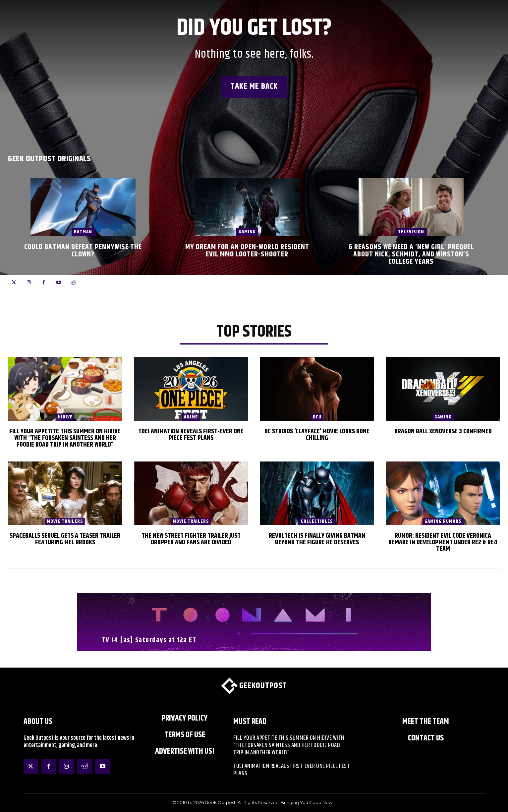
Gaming (247, 232)
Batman (83, 232)
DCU (317, 417)
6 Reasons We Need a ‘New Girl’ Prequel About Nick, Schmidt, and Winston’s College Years (411, 254)
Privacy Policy (185, 718)
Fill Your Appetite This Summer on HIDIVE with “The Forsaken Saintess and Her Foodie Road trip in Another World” (65, 438)
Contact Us (426, 738)
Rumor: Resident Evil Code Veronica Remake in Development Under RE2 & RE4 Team (443, 542)
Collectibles (317, 521)
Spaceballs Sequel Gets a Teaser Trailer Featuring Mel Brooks (65, 539)
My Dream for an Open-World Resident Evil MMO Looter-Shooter (247, 251)
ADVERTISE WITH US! (185, 751)
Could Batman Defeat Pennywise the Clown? (83, 251)
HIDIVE (65, 417)
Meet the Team (426, 722)
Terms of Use (185, 735)
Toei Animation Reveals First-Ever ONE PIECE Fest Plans (191, 435)
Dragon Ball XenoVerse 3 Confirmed (443, 432)
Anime (191, 417)
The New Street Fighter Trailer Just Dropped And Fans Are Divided (191, 539)
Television (411, 232)
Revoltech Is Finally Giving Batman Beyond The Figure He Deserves (317, 539)
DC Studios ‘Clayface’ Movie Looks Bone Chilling (317, 435)
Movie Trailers (65, 521)
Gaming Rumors (443, 521)
